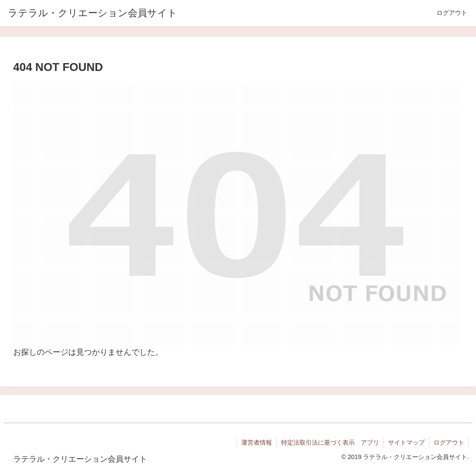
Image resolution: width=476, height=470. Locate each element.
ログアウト (449, 442)
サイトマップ (406, 442)
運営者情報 (256, 442)
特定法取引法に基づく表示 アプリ (329, 442)
